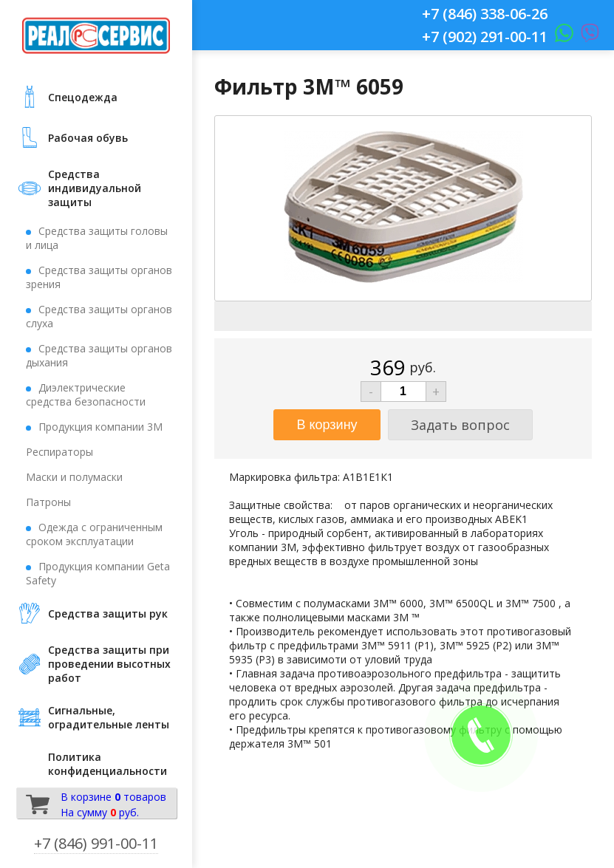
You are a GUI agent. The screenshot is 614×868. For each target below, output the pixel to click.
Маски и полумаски (74, 477)
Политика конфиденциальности (108, 764)
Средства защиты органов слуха (99, 316)
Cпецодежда (83, 97)
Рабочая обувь (88, 138)
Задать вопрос (460, 425)
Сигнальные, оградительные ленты (109, 717)
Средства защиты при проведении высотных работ (109, 664)
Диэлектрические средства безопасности (86, 394)
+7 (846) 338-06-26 (485, 14)
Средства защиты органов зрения (99, 277)
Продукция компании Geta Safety (98, 573)
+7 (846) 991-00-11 (96, 843)
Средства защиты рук (108, 614)
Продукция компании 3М (100, 427)
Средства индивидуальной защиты (95, 188)
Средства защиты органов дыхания (99, 355)
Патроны (48, 502)
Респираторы (59, 452)
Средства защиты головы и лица (97, 238)
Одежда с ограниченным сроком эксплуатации (94, 534)
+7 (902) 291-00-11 (485, 37)
